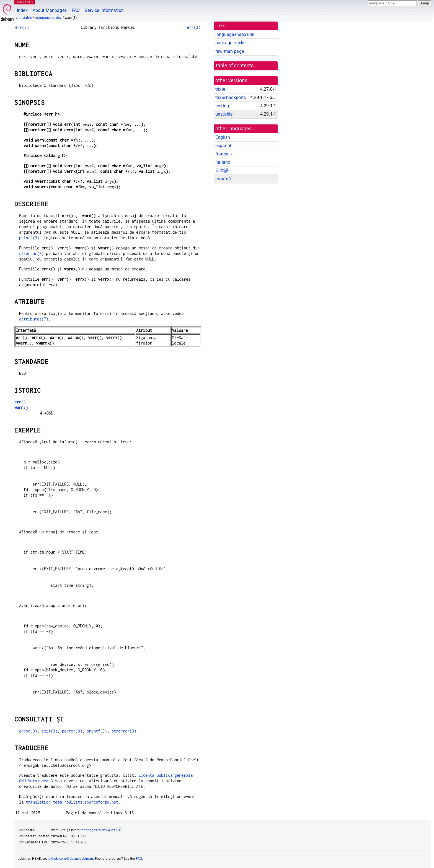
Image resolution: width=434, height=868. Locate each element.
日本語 (222, 170)
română (223, 179)
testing (222, 106)
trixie (220, 89)
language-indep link (235, 34)
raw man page (230, 51)
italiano (223, 162)
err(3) (22, 27)
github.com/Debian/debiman (71, 859)
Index (22, 10)
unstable (25, 18)
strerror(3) (32, 253)
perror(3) (72, 731)
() (20, 402)
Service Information (104, 10)
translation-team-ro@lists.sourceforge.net (72, 802)
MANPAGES (25, 2)
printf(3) (29, 238)
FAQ (76, 10)
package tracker (231, 43)
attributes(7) (34, 319)
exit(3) (49, 731)
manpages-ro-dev (48, 18)
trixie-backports (231, 97)
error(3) (28, 731)
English (223, 137)
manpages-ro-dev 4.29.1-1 (101, 830)
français (224, 154)
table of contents (235, 66)
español (223, 146)
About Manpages (50, 10)
